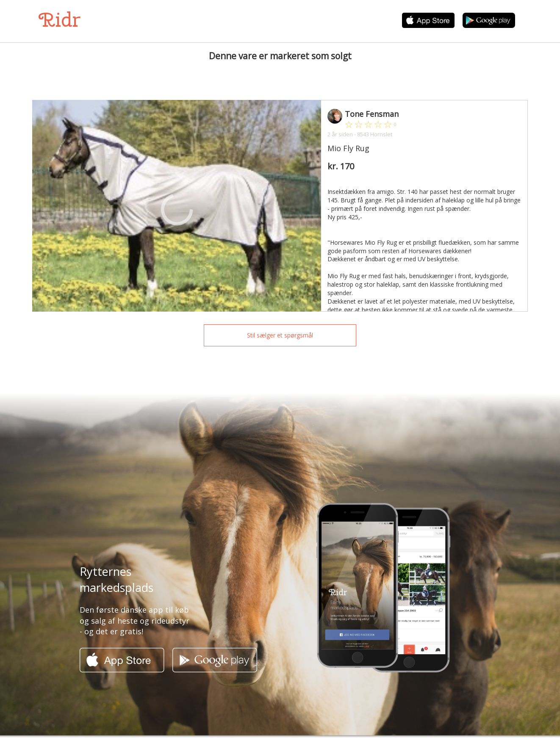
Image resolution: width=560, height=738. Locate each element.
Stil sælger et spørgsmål (280, 335)
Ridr (60, 20)
